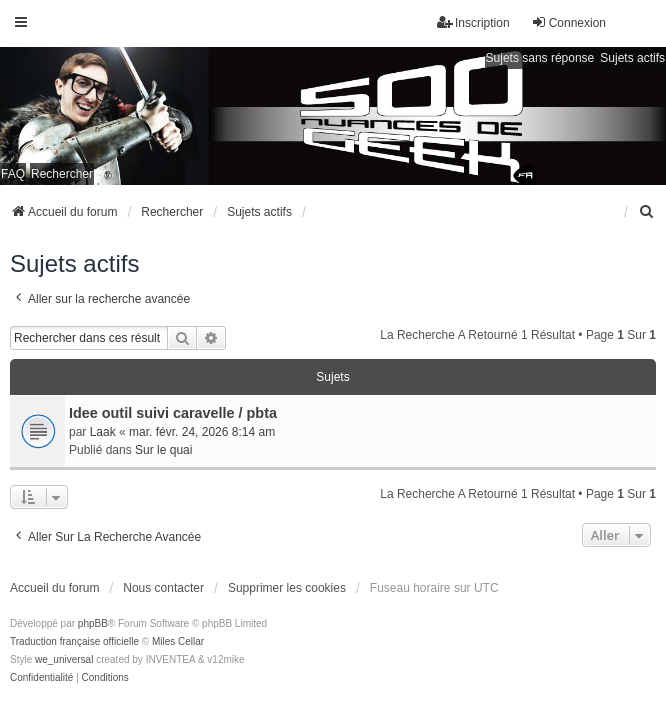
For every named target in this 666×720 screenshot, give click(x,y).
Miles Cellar (178, 641)
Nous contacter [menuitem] (163, 588)
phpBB (93, 623)
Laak (103, 432)
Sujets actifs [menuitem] (632, 58)
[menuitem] (647, 212)
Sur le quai (163, 450)
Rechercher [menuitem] (62, 174)
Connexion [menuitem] (568, 22)
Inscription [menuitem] (473, 22)
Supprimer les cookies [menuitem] (287, 588)
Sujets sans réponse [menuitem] (540, 58)
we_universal (64, 659)
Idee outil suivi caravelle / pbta (173, 413)
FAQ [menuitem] (13, 174)
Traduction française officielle (74, 641)
